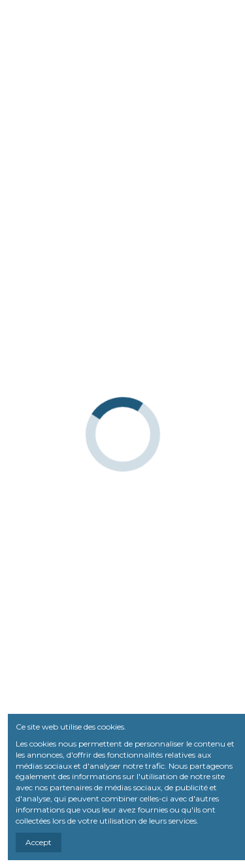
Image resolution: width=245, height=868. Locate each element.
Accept (39, 842)
